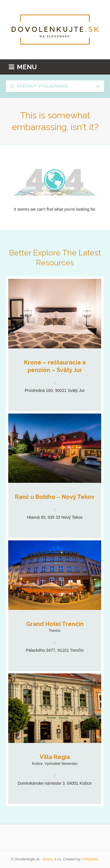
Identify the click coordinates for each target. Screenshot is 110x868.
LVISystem (90, 859)
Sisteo (47, 859)
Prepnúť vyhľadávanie (39, 86)
